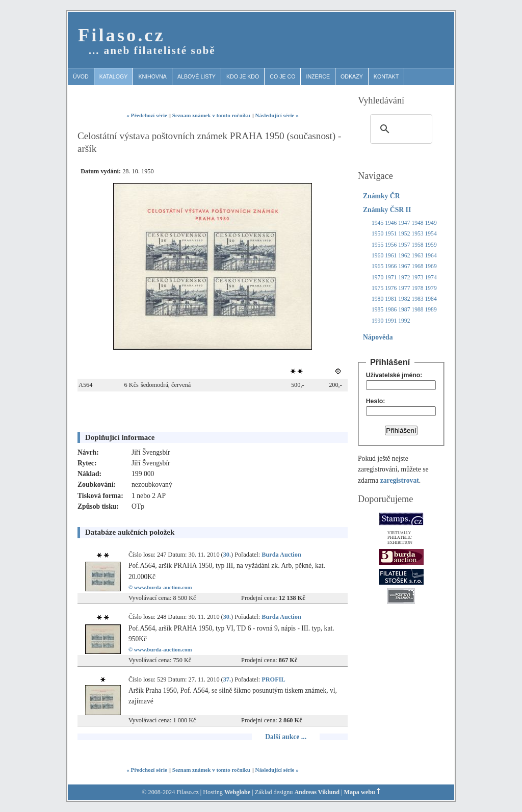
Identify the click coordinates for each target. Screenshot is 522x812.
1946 (391, 223)
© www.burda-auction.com (160, 587)
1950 (377, 234)
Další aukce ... (286, 737)
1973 (417, 278)
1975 (377, 288)
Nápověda (378, 337)
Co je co (282, 76)
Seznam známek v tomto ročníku (211, 115)
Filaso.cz (122, 35)
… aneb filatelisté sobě (152, 50)
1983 (417, 299)
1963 (417, 256)
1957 (404, 245)
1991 (391, 321)
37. (227, 679)
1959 (431, 245)
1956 (391, 245)
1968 (417, 266)
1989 (431, 310)
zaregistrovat (400, 480)
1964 (431, 256)
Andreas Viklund (317, 792)
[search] (400, 129)
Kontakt (386, 76)
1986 (391, 310)
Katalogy (114, 76)
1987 (404, 310)
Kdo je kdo (243, 76)
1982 (404, 299)
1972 (404, 278)
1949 (431, 223)
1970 (377, 278)
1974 (431, 278)
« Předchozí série (147, 115)
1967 (404, 266)
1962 (404, 256)
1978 (417, 288)
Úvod (81, 76)
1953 (417, 234)
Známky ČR (382, 196)
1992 (404, 321)
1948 (417, 223)
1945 (377, 223)
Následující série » (277, 115)
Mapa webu (360, 792)
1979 (431, 288)
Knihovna (152, 76)
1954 (431, 234)
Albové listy (197, 76)
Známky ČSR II (387, 210)
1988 (417, 310)
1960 (377, 256)
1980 (377, 299)
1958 (417, 245)
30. (227, 555)
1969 (431, 266)
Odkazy (352, 76)
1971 (391, 278)
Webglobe (237, 792)
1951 (391, 234)
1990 (377, 321)
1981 (391, 299)
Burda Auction (281, 555)
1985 (377, 310)
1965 (377, 266)
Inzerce (318, 76)
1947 (404, 223)
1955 (377, 245)
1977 (404, 288)
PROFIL (273, 679)
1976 (391, 288)
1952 (404, 234)
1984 (431, 299)
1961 (391, 256)
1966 (391, 266)
